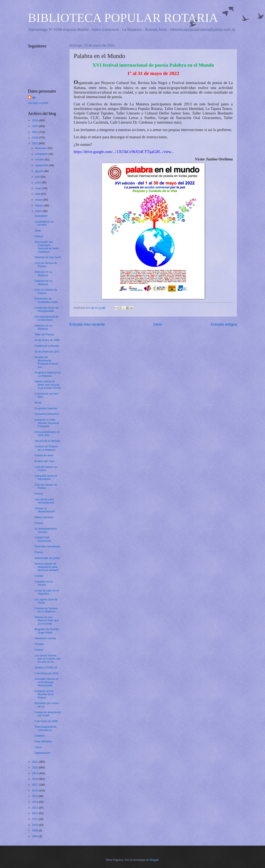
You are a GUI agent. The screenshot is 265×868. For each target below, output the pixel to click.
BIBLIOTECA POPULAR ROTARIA (123, 18)
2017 (35, 785)
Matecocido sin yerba (47, 558)
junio (38, 182)
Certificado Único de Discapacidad (47, 309)
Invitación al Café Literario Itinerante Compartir (47, 423)
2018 (35, 779)
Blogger (154, 860)
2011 (35, 819)
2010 (35, 825)
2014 (35, 802)
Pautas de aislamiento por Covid (48, 714)
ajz (34, 97)
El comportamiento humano (46, 530)
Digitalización (42, 753)
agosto (40, 171)
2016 (35, 790)
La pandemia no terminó (44, 223)
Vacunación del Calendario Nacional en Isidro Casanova (47, 247)
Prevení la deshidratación (45, 510)
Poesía (39, 236)
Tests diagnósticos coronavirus (45, 728)
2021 (35, 762)
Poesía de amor (44, 455)
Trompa (39, 644)
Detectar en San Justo (48, 257)
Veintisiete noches (45, 638)
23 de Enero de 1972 (47, 352)
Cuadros (40, 736)
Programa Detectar (46, 408)
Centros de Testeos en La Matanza (46, 448)
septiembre (42, 165)
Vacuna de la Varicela (47, 441)
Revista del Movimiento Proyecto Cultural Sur (46, 362)
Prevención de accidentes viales (46, 300)
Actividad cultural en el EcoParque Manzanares (46, 682)
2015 (35, 796)
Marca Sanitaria (44, 517)
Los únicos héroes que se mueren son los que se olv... (48, 659)
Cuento (39, 576)
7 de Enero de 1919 (46, 673)
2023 (35, 138)
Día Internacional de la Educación (46, 318)
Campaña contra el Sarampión (46, 477)
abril (38, 194)
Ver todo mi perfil (38, 103)
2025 (35, 126)
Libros (38, 747)
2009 (35, 830)
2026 (35, 120)
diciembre (41, 148)
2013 (35, 808)
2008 (35, 836)
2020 (35, 767)
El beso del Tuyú (44, 461)
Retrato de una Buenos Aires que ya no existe (47, 620)
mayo (39, 188)
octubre (40, 160)
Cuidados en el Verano (43, 583)
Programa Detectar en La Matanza (48, 374)
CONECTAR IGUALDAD (43, 539)
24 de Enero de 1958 (47, 340)
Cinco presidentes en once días (47, 433)
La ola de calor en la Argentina (47, 592)
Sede (38, 231)
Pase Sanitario (43, 741)
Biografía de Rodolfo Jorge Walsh (47, 631)
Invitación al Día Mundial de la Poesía (44, 694)
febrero (40, 205)
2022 (35, 143)
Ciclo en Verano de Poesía (46, 265)
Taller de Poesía (44, 334)
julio (38, 177)
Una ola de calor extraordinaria (44, 501)
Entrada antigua (224, 324)
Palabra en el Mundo (47, 346)
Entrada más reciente (87, 324)
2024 (35, 132)
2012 (35, 813)
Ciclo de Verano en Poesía (46, 468)
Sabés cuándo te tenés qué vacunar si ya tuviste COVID (48, 385)
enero (39, 211)
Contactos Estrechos (47, 414)
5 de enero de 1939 (46, 721)
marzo (39, 200)
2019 (35, 773)
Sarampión (41, 216)
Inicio (158, 324)
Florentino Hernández (47, 546)
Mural (38, 403)
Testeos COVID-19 (46, 668)
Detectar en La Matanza (43, 273)
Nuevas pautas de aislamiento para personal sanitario (47, 567)
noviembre (42, 154)
